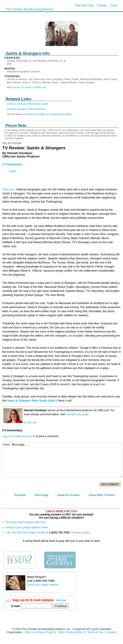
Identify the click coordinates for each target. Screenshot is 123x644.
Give (114, 5)
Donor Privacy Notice (71, 632)
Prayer (102, 5)
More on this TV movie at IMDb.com (27, 87)
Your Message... (62, 460)
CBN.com (8, 189)
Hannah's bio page (77, 414)
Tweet (13, 171)
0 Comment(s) (12, 164)
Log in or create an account (19, 436)
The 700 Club (84, 5)
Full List (61, 600)
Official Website (26, 109)
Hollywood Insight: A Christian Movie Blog (49, 114)
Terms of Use (96, 632)
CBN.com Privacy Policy (39, 632)
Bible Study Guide (27, 104)
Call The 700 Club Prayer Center (25, 533)
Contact (112, 632)
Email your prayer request (43, 585)
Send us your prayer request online (27, 527)
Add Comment (110, 484)
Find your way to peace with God (25, 522)
